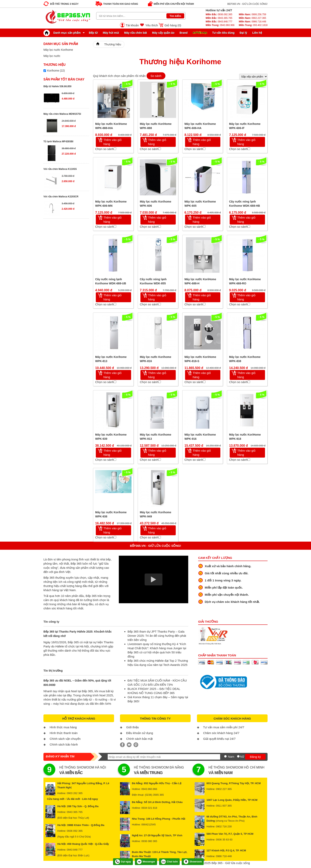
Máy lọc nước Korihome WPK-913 (155, 437)
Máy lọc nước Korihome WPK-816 (155, 359)
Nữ (242, 757)
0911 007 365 (224, 806)
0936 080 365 (149, 841)
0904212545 (149, 825)
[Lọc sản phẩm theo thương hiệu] (45, 71)
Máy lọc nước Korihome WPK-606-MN (111, 204)
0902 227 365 (224, 789)
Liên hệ (257, 33)
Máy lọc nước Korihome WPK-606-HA (200, 126)
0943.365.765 (219, 18)
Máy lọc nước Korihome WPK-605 (200, 204)
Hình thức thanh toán (64, 733)
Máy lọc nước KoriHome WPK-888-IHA (111, 126)
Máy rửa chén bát (136, 33)
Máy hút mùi (111, 33)
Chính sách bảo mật (139, 739)
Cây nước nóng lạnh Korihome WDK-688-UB (111, 281)
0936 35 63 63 (224, 840)
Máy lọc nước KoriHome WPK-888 (156, 126)
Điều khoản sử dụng (140, 733)
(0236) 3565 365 (154, 795)
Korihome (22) (56, 71)
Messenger (146, 862)
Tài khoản (132, 25)
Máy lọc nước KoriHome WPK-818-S (200, 359)
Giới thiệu (132, 727)
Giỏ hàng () (173, 25)
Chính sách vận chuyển (65, 739)
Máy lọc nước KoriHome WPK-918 (245, 437)
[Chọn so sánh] (115, 149)
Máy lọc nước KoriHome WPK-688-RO (245, 281)
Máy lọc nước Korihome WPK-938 (111, 514)
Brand (183, 33)
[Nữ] (238, 756)
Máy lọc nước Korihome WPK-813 (111, 359)
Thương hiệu (113, 44)
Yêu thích (152, 25)
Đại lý (243, 33)
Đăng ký (255, 757)
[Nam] (225, 756)
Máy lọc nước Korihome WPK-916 (200, 437)
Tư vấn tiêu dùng (223, 33)
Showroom (193, 862)
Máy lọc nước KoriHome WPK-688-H (200, 281)
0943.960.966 (220, 25)
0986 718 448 (224, 856)
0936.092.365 (219, 14)
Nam (231, 757)
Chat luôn (169, 862)
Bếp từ (93, 33)
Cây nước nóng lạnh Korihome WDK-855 (153, 281)
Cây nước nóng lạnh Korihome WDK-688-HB (245, 204)
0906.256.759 (252, 14)
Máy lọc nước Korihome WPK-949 (155, 514)
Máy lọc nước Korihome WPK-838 (245, 359)
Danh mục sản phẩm (63, 33)
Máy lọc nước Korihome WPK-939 (111, 437)
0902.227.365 (252, 18)
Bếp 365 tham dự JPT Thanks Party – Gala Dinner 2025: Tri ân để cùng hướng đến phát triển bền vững (157, 636)
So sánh (156, 76)
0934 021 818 (149, 808)
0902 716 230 (224, 826)
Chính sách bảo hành (64, 744)
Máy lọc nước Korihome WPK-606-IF (245, 126)
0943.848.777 (219, 22)
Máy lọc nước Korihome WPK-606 (155, 204)
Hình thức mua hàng (63, 727)
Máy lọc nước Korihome (58, 50)
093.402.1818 (253, 25)
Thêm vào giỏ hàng (113, 142)
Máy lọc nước (52, 56)
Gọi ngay (123, 862)
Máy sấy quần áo (163, 33)
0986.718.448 (252, 22)
